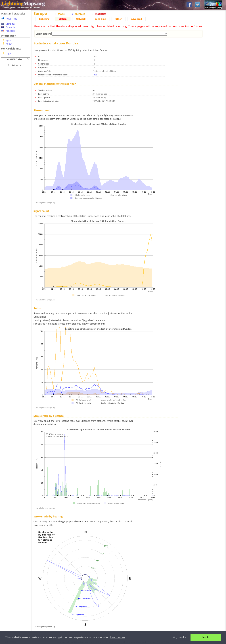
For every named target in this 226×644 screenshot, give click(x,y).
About (9, 44)
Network (81, 19)
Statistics (101, 14)
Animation (17, 65)
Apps (8, 40)
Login (9, 53)
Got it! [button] (206, 637)
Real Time (11, 19)
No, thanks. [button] (180, 637)
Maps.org (23, 3)
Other (119, 19)
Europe (10, 24)
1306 (95, 75)
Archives (80, 14)
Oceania (11, 27)
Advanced (136, 19)
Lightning (44, 19)
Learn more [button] (117, 637)
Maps (61, 14)
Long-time (100, 19)
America (11, 31)
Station (63, 19)
